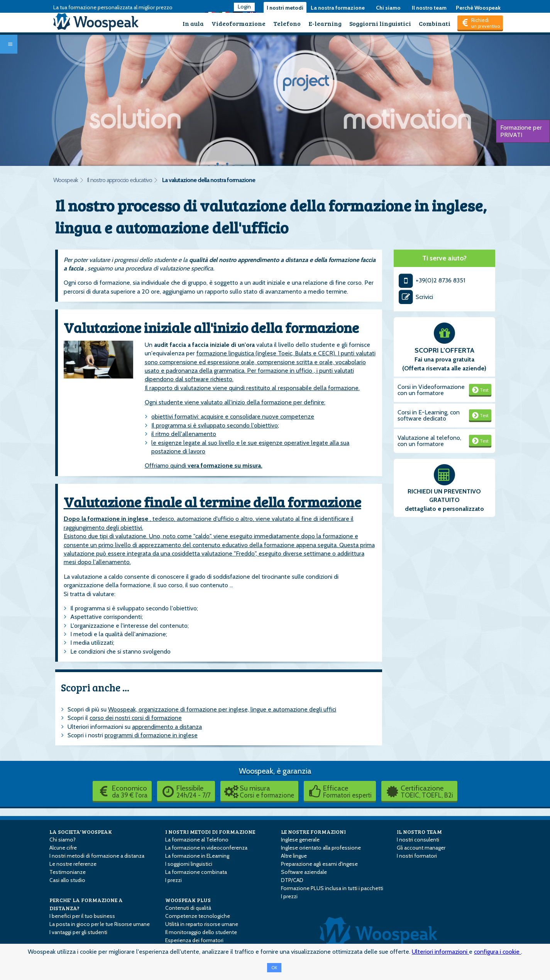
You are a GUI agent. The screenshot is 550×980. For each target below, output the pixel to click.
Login (244, 7)
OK (274, 968)
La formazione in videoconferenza (206, 848)
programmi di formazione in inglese (151, 735)
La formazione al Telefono (197, 840)
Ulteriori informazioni (440, 952)
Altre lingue (294, 856)
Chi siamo (388, 8)
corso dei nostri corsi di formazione (136, 718)
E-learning (325, 23)
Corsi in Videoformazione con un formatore (431, 390)
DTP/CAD (292, 880)
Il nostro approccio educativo (119, 180)
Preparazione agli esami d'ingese (319, 864)
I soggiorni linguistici (189, 864)
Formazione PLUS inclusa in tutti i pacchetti (332, 888)
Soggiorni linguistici (380, 23)
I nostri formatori (417, 856)
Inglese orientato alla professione (321, 848)
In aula (193, 23)
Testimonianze (68, 872)
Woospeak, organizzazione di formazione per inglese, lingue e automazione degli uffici (222, 709)
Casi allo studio (67, 880)
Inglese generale (300, 840)
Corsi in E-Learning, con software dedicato (429, 415)
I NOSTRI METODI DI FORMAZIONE (210, 832)
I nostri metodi (285, 8)
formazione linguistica (226, 353)
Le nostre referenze (73, 864)
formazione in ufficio (286, 371)
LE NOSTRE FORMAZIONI (313, 832)
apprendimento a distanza (167, 727)
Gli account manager (421, 848)
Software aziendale (304, 872)
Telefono (287, 23)
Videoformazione (239, 23)
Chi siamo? (63, 840)
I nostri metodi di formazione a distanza (97, 856)
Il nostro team (429, 8)
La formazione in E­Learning (197, 856)
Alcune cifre (63, 848)
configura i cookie (498, 952)
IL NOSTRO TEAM (419, 832)
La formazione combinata (196, 872)
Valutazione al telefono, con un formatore (429, 441)
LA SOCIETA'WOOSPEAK (81, 832)
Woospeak (66, 180)
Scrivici (415, 297)
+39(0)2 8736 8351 (431, 280)
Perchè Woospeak (478, 8)
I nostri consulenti (418, 840)
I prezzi (173, 880)
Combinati (435, 23)
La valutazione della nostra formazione (209, 180)
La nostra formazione (338, 8)
